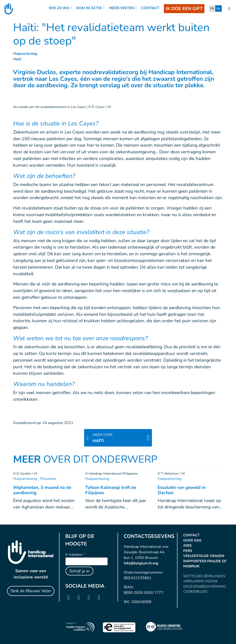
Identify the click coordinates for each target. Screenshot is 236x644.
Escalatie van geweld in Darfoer (182, 490)
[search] (229, 9)
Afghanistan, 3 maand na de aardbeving (42, 490)
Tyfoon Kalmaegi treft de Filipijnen (111, 490)
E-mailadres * (75, 555)
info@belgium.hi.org (141, 563)
